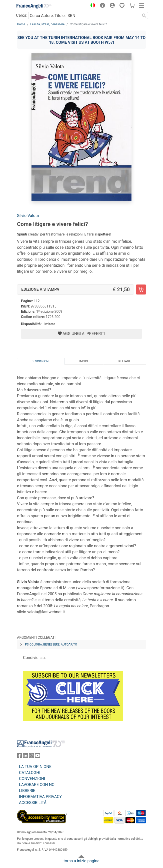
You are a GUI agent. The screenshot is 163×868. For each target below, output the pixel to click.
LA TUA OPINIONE (35, 767)
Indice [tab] (84, 361)
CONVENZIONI (32, 779)
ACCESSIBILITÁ (33, 803)
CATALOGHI (30, 773)
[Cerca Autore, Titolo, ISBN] (84, 15)
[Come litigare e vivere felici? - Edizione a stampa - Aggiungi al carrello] (141, 289)
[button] (91, 6)
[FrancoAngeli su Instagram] (31, 757)
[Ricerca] (144, 15)
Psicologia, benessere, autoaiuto (51, 644)
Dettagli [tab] (124, 361)
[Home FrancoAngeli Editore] (34, 6)
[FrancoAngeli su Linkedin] (25, 757)
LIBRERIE (27, 791)
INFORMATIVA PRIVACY (40, 797)
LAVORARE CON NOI (37, 785)
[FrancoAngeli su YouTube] (37, 757)
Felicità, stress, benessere (47, 24)
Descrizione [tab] (41, 361)
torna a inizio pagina (81, 861)
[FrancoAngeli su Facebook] (19, 757)
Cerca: (22, 15)
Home (21, 24)
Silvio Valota (28, 216)
